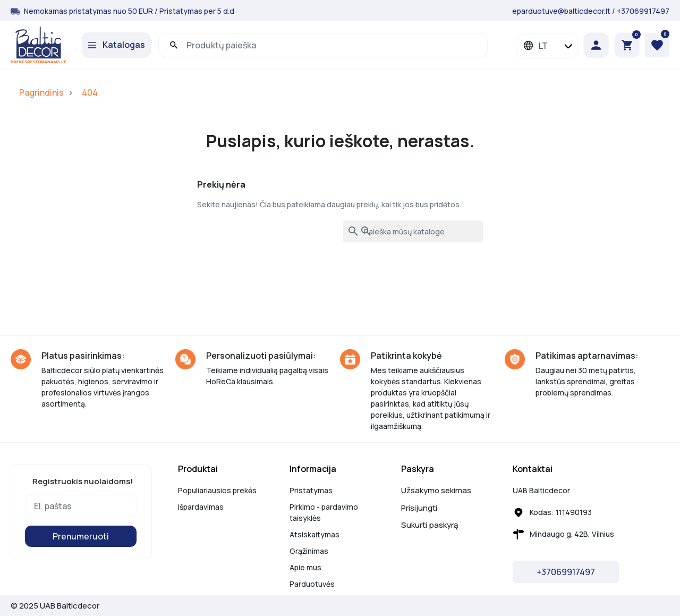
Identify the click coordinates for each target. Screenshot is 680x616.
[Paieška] (413, 231)
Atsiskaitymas (314, 534)
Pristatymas (311, 490)
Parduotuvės (312, 584)
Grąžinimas (309, 551)
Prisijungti (419, 508)
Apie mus (305, 567)
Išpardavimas (201, 507)
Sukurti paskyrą (430, 525)
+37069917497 (643, 11)
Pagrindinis (41, 92)
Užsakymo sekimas (436, 490)
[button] (627, 45)
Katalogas (124, 45)
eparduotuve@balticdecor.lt (561, 11)
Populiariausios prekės (217, 490)
